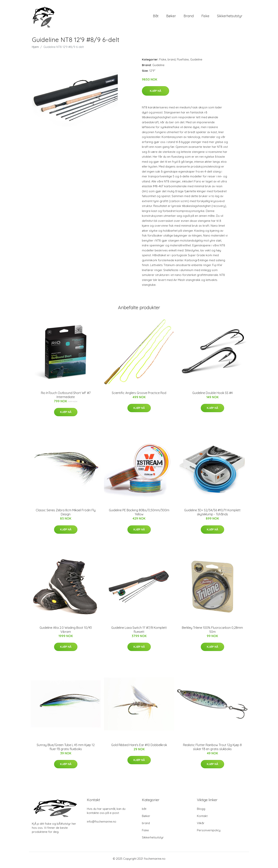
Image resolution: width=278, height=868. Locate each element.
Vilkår (201, 826)
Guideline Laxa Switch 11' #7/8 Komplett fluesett (139, 632)
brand (189, 17)
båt (156, 17)
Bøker (171, 17)
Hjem (35, 50)
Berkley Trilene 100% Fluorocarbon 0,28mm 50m (212, 632)
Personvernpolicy (209, 833)
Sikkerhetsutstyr (230, 17)
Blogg (201, 811)
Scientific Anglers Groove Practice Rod (139, 396)
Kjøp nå (156, 94)
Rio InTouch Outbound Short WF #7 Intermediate (66, 398)
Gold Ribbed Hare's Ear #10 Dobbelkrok (139, 748)
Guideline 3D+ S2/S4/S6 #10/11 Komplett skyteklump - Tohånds (212, 515)
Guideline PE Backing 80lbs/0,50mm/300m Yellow (139, 515)
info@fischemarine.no (102, 824)
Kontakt (202, 819)
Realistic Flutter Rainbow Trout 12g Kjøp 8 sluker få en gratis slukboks (212, 750)
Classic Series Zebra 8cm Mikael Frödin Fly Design (66, 515)
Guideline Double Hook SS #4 (212, 396)
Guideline (196, 62)
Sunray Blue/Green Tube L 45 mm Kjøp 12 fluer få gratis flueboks (66, 750)
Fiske (205, 17)
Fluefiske (183, 62)
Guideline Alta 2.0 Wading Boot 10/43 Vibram (66, 632)
